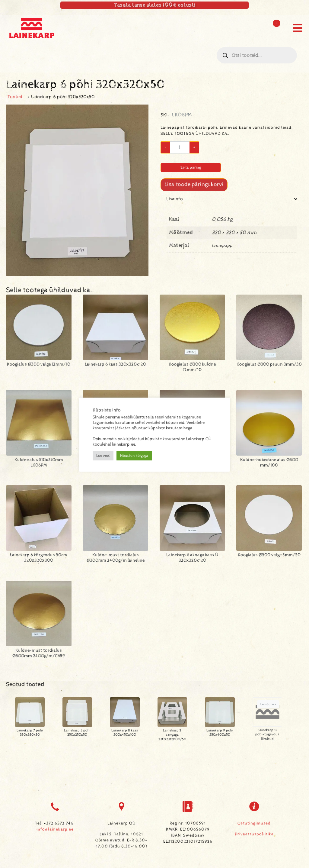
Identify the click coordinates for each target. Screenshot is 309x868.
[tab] (232, 229)
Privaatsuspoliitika (254, 834)
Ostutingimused (254, 823)
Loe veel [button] (103, 456)
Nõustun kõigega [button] (134, 456)
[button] (298, 28)
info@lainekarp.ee (55, 829)
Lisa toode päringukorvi (194, 184)
